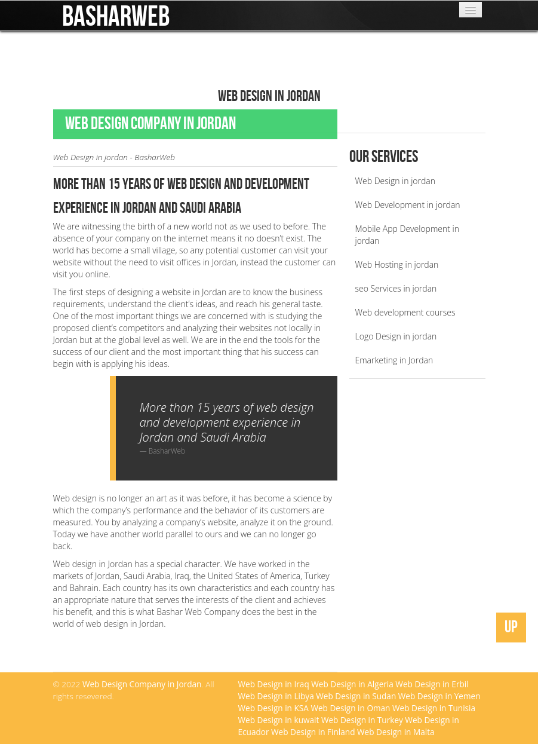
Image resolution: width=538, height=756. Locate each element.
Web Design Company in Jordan (142, 684)
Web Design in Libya (276, 696)
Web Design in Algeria (352, 684)
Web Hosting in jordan (397, 264)
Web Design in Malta (396, 732)
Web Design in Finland (313, 732)
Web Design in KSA (273, 708)
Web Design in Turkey (362, 720)
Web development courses (405, 312)
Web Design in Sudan (356, 696)
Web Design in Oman (350, 708)
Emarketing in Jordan (394, 360)
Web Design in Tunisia (434, 708)
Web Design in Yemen (439, 696)
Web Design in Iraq (274, 684)
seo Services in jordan (396, 288)
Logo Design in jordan (396, 336)
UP (511, 627)
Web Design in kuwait (279, 720)
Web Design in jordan (396, 181)
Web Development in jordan (408, 205)
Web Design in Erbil (432, 684)
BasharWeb (116, 12)
